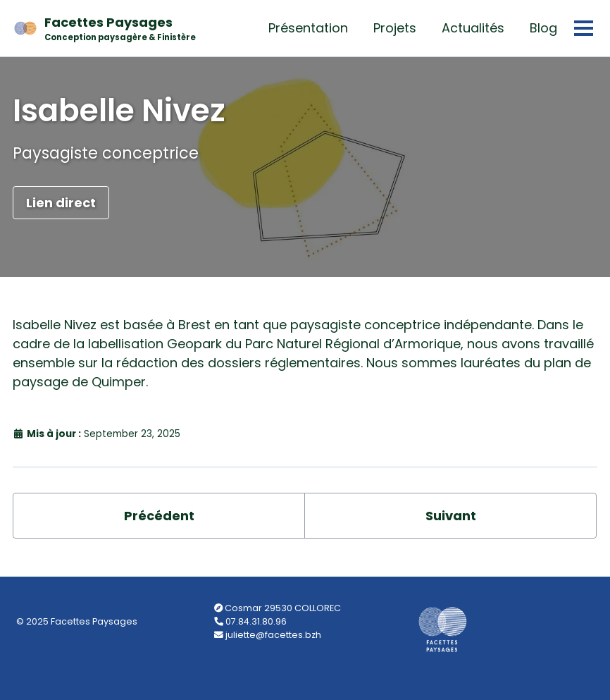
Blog (543, 28)
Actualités (473, 28)
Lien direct (61, 203)
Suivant (451, 516)
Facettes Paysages (120, 29)
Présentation (308, 28)
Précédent (159, 516)
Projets (395, 28)
